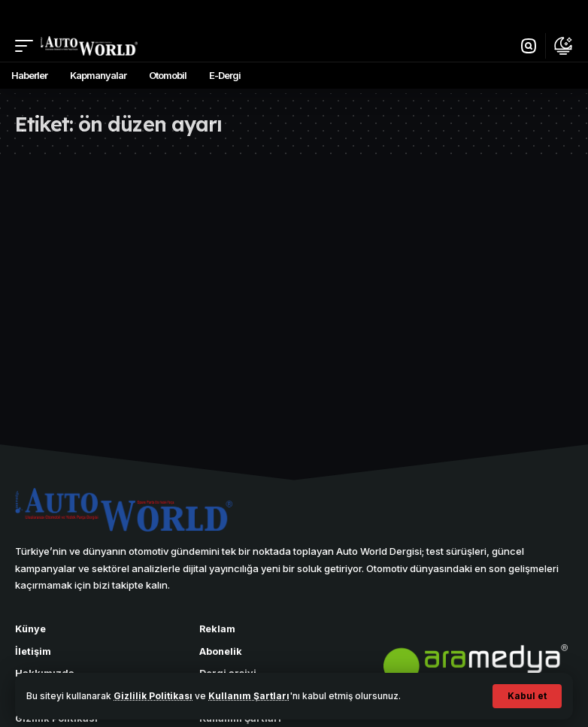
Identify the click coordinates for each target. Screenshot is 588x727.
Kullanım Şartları (249, 696)
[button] (527, 696)
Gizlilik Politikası (153, 696)
